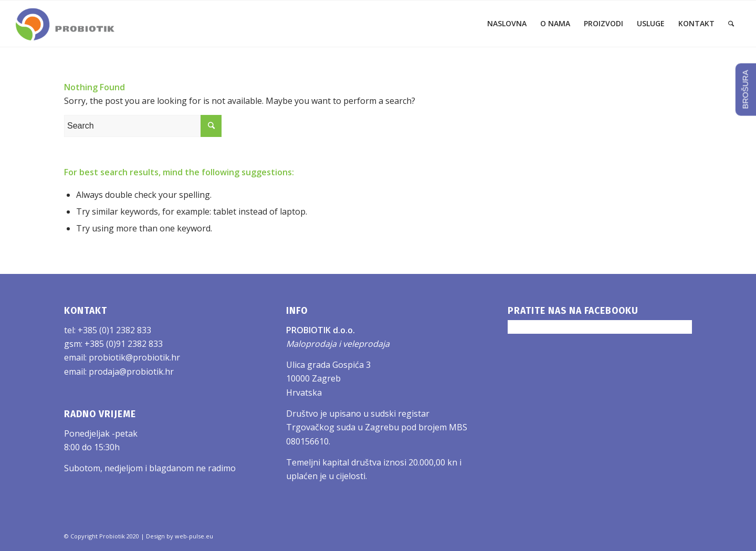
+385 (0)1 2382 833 (114, 330)
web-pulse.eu (194, 536)
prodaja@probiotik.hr (131, 372)
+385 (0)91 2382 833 (124, 344)
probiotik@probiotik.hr (134, 357)
